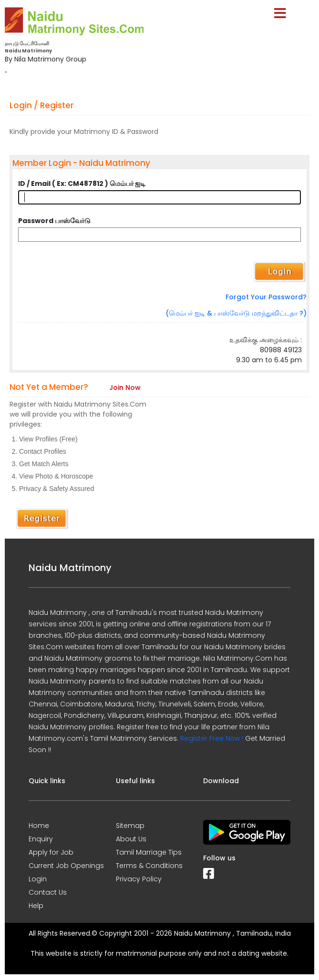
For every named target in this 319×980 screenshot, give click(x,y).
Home (39, 826)
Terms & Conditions (149, 866)
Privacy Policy (139, 879)
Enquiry (41, 839)
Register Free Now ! (212, 738)
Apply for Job (51, 852)
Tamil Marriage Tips (149, 852)
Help (36, 906)
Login (38, 879)
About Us (131, 839)
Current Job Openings (66, 866)
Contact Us (48, 892)
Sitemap (130, 826)
